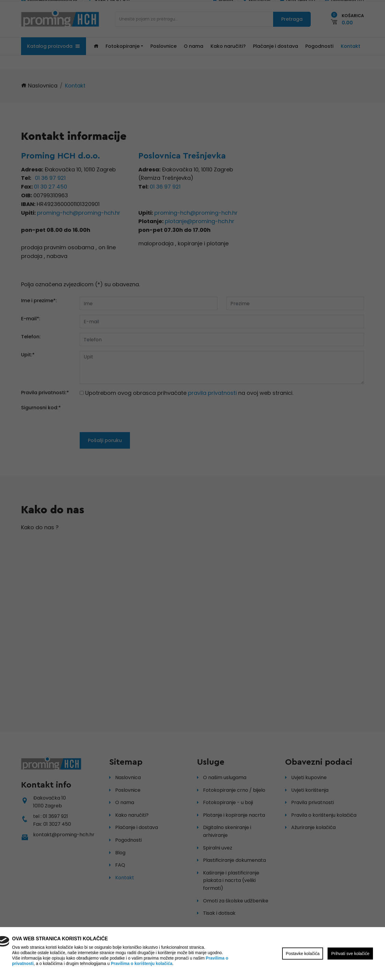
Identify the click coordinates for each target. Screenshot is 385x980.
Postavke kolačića (303, 954)
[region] (192, 490)
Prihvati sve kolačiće (350, 954)
